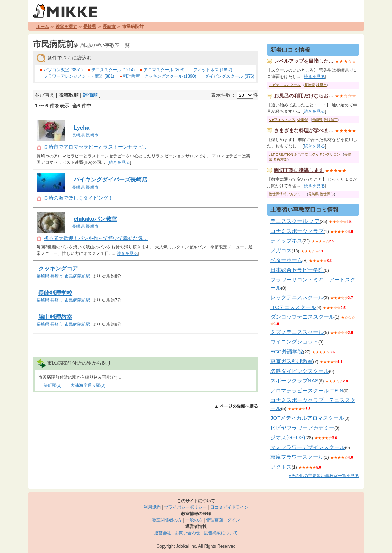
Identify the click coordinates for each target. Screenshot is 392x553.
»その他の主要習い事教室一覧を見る (324, 476)
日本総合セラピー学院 (297, 270)
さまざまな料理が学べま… (304, 130)
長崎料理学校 (55, 293)
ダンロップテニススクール (302, 317)
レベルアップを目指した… (304, 61)
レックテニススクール (297, 297)
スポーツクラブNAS (295, 381)
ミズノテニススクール (297, 332)
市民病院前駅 (77, 276)
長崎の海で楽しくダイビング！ (78, 198)
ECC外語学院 (287, 351)
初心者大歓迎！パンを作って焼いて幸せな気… (96, 238)
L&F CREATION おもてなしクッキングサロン (304, 154)
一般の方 (194, 520)
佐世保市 (331, 120)
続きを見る (119, 162)
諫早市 (321, 85)
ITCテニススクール (293, 307)
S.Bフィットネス (282, 120)
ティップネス (286, 241)
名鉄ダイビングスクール (300, 371)
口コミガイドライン (229, 507)
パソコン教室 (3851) (63, 70)
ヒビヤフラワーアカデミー (302, 428)
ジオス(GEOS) (288, 437)
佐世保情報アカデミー (286, 194)
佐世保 (303, 120)
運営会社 (163, 533)
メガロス (281, 250)
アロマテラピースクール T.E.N (307, 390)
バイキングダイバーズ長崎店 (111, 180)
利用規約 (152, 507)
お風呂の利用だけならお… (304, 96)
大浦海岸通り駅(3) (88, 385)
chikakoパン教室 (95, 219)
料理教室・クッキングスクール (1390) (159, 76)
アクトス (281, 467)
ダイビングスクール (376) (229, 76)
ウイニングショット (294, 342)
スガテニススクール (285, 85)
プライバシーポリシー (185, 507)
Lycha (82, 128)
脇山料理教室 (55, 317)
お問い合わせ (187, 533)
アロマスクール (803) (164, 70)
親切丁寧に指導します (299, 170)
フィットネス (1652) (213, 70)
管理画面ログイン (223, 520)
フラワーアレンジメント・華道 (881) (79, 76)
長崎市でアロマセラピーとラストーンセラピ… (96, 147)
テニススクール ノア (295, 221)
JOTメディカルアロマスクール (307, 418)
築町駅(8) (53, 385)
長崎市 (109, 27)
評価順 (90, 95)
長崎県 (90, 27)
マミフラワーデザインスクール (308, 447)
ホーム (43, 27)
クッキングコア (58, 269)
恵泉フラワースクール (297, 457)
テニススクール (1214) (113, 70)
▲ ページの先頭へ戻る (236, 406)
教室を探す (66, 27)
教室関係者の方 (167, 520)
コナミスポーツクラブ (297, 231)
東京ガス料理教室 (292, 361)
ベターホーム (286, 260)
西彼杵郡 (280, 159)
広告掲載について (221, 533)
